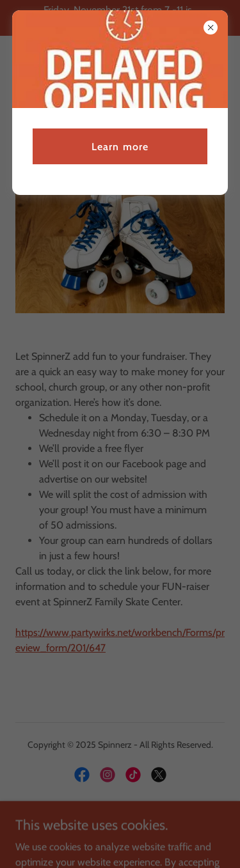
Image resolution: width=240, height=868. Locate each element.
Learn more (120, 147)
